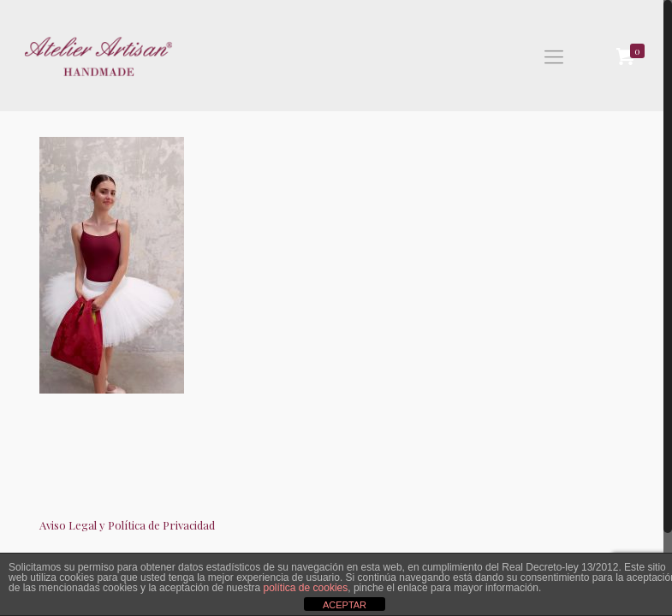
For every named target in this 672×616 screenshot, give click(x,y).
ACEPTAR (345, 605)
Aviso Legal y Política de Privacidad (127, 525)
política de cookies (306, 588)
